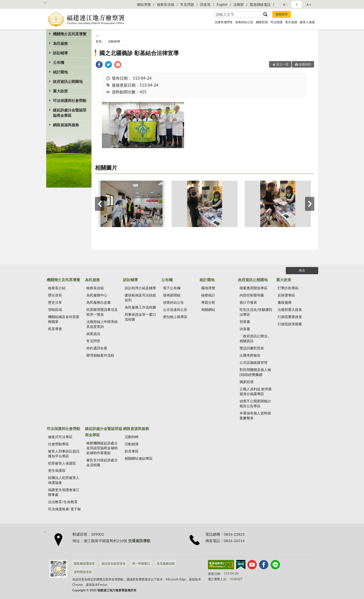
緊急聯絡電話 (260, 4)
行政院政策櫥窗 (290, 324)
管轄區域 (55, 309)
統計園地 (60, 72)
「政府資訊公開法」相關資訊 (255, 338)
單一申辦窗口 (141, 563)
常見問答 (93, 341)
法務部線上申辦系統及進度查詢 (102, 324)
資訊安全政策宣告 (114, 563)
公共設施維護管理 (253, 362)
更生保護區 (57, 470)
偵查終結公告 (244, 22)
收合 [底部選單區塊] (302, 270)
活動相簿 (114, 41)
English (222, 4)
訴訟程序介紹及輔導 (140, 288)
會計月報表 (248, 302)
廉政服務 (285, 302)
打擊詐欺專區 (288, 288)
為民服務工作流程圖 (140, 307)
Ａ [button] (297, 4)
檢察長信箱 (166, 4)
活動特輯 (132, 437)
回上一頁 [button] (282, 64)
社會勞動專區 (58, 444)
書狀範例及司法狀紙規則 (140, 298)
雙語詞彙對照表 (252, 348)
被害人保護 (307, 22)
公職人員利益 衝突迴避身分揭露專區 (256, 391)
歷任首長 (55, 295)
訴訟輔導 (60, 53)
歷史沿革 (55, 302)
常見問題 (187, 4)
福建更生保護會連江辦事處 (64, 492)
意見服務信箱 (166, 563)
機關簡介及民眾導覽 (70, 34)
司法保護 (276, 22)
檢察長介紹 (57, 288)
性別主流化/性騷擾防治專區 (256, 312)
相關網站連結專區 (139, 458)
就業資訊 (93, 334)
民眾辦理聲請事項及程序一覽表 (102, 312)
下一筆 (310, 204)
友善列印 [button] (305, 64)
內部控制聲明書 (252, 295)
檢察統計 (208, 295)
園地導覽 (208, 288)
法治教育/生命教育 (63, 502)
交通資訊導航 (139, 541)
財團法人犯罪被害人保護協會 (64, 480)
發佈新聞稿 (172, 295)
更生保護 (291, 22)
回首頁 (205, 4)
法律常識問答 (224, 22)
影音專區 (132, 451)
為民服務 (60, 43)
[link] (99, 65)
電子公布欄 (172, 288)
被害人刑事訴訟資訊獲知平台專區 (64, 454)
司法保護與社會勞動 (70, 100)
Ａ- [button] (285, 4)
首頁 (99, 41)
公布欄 (58, 62)
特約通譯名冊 (97, 348)
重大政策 (60, 91)
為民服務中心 (97, 295)
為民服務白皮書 (99, 302)
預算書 (245, 322)
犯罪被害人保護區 (62, 463)
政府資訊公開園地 (68, 81)
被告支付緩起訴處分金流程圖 (102, 462)
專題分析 (208, 302)
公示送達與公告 (175, 309)
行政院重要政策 (290, 317)
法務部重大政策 (290, 309)
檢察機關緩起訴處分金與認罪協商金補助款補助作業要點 (102, 448)
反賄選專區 (286, 295)
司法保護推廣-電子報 (64, 509)
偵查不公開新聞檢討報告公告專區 (255, 403)
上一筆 (100, 204)
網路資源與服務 (66, 125)
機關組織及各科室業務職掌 (64, 319)
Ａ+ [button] (309, 4)
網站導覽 (144, 4)
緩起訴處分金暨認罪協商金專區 (70, 113)
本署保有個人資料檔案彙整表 (255, 415)
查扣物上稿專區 (175, 317)
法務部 (239, 4)
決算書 (245, 329)
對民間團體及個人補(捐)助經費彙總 (255, 372)
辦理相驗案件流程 (100, 355)
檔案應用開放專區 (253, 288)
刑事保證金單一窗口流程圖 (140, 317)
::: (45, 2)
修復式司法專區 (60, 437)
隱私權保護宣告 (84, 563)
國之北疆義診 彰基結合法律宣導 (139, 53)
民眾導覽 (55, 329)
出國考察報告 (250, 355)
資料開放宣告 (83, 572)
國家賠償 (262, 22)
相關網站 (208, 309)
